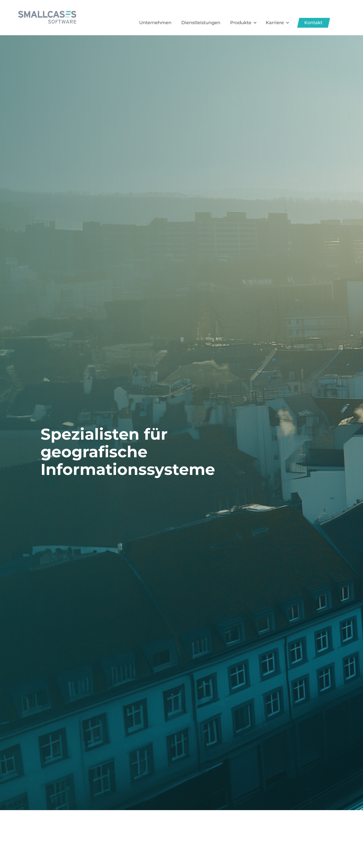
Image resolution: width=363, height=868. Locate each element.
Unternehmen (155, 23)
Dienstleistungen (201, 23)
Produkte (241, 23)
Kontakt (313, 23)
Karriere (275, 23)
